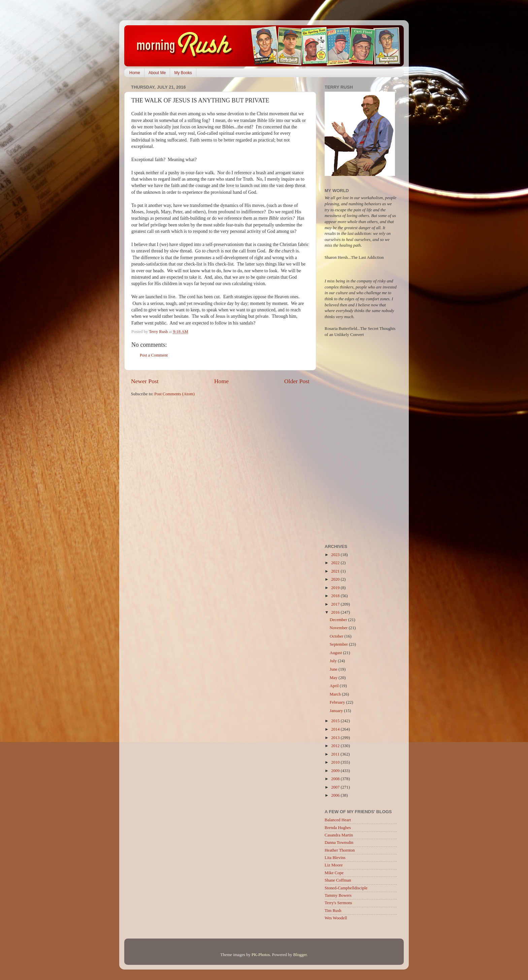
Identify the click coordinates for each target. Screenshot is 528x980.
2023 (336, 555)
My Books (183, 73)
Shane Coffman (338, 880)
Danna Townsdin (339, 843)
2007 (336, 787)
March (336, 694)
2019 (336, 588)
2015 (336, 721)
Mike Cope (334, 873)
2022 (336, 563)
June (334, 669)
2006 (336, 795)
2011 (336, 754)
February (338, 702)
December (339, 620)
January (337, 711)
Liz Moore (334, 865)
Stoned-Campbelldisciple (346, 888)
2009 (336, 771)
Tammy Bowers (338, 895)
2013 (336, 738)
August (336, 653)
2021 (336, 571)
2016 (336, 612)
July (334, 661)
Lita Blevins (335, 858)
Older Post (297, 381)
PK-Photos (261, 955)
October (337, 636)
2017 (336, 604)
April (335, 686)
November (339, 628)
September (339, 644)
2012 (336, 746)
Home (135, 73)
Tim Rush (333, 911)
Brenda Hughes (338, 828)
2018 (336, 596)
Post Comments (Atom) (174, 394)
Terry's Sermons (338, 903)
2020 (336, 579)
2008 (336, 779)
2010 (336, 762)
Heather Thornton (340, 850)
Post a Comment (154, 355)
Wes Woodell (336, 918)
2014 (336, 729)
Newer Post (145, 381)
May (334, 678)
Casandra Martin (339, 835)
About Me (157, 73)
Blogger (300, 955)
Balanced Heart (338, 820)
